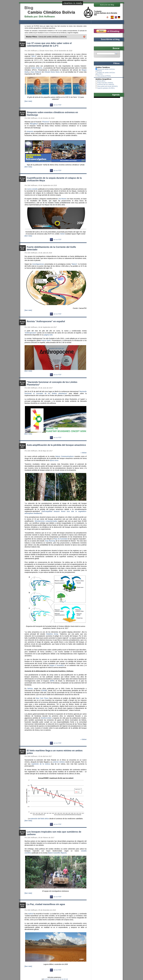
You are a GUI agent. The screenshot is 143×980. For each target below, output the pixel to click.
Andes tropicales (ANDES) (105, 83)
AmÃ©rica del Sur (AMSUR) (106, 85)
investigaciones (38, 264)
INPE (52, 681)
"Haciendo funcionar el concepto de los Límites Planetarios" (52, 383)
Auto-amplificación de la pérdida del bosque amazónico (56, 445)
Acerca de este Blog (107, 5)
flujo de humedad (61, 539)
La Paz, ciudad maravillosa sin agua (46, 904)
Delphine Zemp (52, 634)
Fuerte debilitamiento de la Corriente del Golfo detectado (51, 248)
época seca (54, 460)
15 (65, 979)
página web (48, 335)
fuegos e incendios (57, 665)
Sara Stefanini (36, 72)
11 (56, 979)
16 (67, 979)
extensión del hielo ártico (40, 819)
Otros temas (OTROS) (104, 76)
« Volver (84, 453)
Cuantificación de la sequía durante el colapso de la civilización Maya (54, 179)
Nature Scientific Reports (57, 853)
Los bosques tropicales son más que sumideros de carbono (54, 833)
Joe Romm (62, 199)
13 (60, 979)
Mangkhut (34, 124)
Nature (74, 264)
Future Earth (46, 340)
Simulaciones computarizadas (46, 521)
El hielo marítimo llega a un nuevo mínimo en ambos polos (55, 752)
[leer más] (28, 101)
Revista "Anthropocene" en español (46, 321)
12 (58, 979)
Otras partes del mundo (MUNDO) (107, 86)
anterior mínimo (59, 762)
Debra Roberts (37, 68)
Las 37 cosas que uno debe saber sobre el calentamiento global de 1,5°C (49, 44)
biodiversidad (46, 718)
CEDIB (44, 691)
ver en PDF (56, 105)
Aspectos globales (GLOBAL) (106, 88)
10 (54, 979)
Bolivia (30, 689)
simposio (30, 131)
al (113, 31)
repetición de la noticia (41, 764)
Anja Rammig (50, 541)
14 (63, 979)
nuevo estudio (32, 189)
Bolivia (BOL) (101, 81)
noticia (30, 914)
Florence (46, 122)
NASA (62, 234)
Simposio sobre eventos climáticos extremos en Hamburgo (52, 114)
